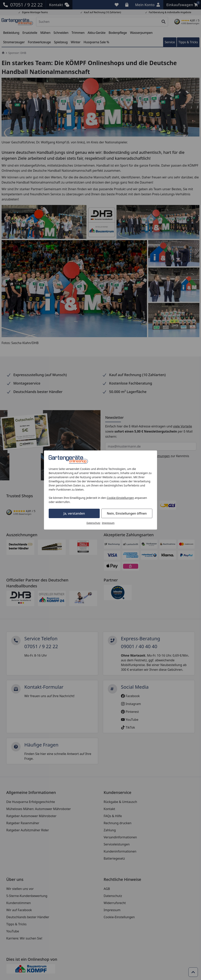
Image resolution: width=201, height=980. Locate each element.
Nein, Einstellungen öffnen (127, 513)
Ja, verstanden (74, 513)
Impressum (108, 523)
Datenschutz (93, 523)
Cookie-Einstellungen (120, 498)
